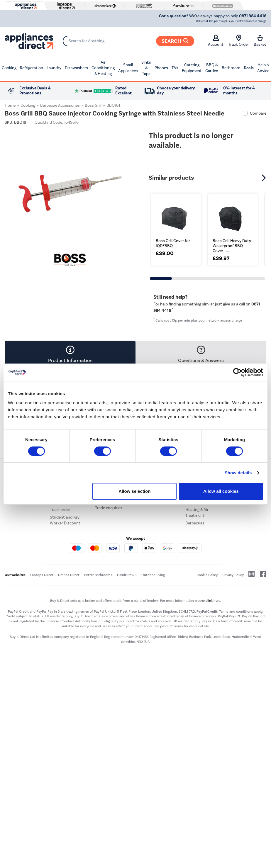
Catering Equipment (192, 68)
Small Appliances (128, 68)
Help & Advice (263, 68)
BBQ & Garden (212, 68)
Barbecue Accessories (60, 105)
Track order (60, 510)
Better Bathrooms (98, 575)
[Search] (128, 41)
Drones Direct (69, 575)
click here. (213, 601)
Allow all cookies (221, 491)
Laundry (54, 68)
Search (175, 41)
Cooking (9, 68)
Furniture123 (127, 575)
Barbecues (195, 523)
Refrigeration (32, 68)
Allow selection (134, 491)
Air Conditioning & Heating (103, 68)
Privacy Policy (233, 575)
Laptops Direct (42, 575)
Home (10, 105)
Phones (161, 68)
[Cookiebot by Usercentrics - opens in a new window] (237, 372)
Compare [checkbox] (258, 113)
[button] (265, 178)
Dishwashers (76, 68)
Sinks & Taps (146, 68)
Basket (260, 41)
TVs (175, 68)
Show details (238, 473)
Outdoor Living (153, 575)
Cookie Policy (207, 575)
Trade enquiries (109, 508)
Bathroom (231, 68)
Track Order (239, 41)
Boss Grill (93, 105)
